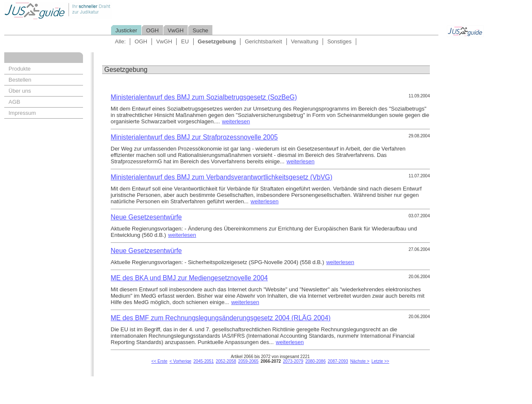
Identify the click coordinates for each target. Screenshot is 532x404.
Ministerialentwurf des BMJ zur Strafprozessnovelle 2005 (194, 137)
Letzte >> (380, 361)
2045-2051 (203, 361)
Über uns (20, 91)
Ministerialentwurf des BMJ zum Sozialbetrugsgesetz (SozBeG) (204, 97)
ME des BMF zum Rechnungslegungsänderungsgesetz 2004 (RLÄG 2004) (221, 318)
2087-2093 (338, 361)
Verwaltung (305, 41)
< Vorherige (180, 361)
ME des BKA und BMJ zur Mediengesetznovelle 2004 (189, 278)
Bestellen (20, 80)
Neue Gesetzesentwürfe (146, 217)
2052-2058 (226, 361)
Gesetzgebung (217, 41)
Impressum (22, 113)
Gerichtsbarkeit (263, 41)
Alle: (120, 41)
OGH (152, 30)
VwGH (176, 30)
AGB (14, 102)
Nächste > (360, 361)
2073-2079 (293, 361)
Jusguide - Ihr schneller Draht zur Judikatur (86, 10)
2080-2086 (315, 361)
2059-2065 (249, 361)
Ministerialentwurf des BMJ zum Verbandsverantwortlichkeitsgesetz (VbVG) (222, 177)
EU (185, 41)
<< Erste (160, 361)
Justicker (126, 30)
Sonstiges (339, 41)
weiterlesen (236, 121)
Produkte (20, 69)
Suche (200, 30)
